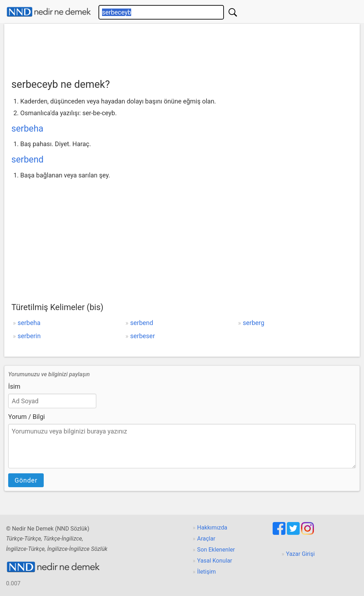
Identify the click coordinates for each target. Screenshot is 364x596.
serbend (28, 159)
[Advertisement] (182, 49)
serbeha (27, 129)
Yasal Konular (215, 561)
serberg (254, 323)
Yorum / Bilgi (26, 417)
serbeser (143, 336)
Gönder (26, 480)
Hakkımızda (212, 528)
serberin (29, 336)
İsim (14, 386)
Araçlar (206, 539)
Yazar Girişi (301, 554)
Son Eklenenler (216, 550)
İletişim (207, 572)
